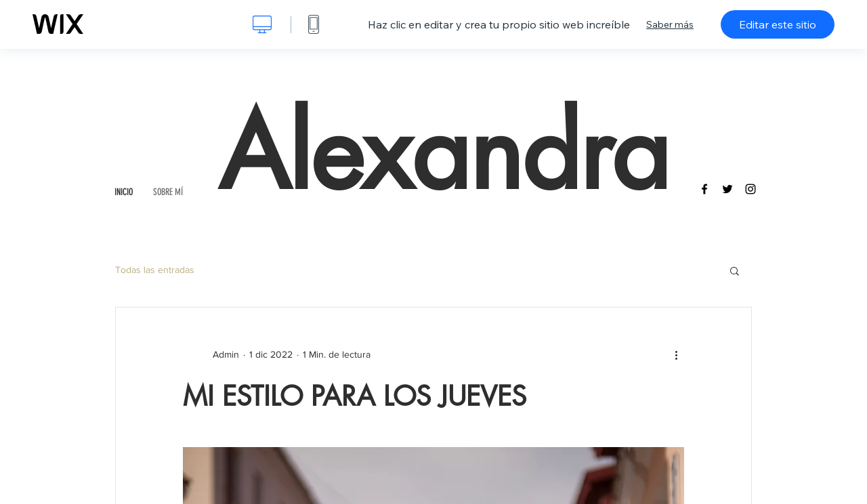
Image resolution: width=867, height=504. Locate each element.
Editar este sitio (778, 24)
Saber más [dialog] (670, 24)
